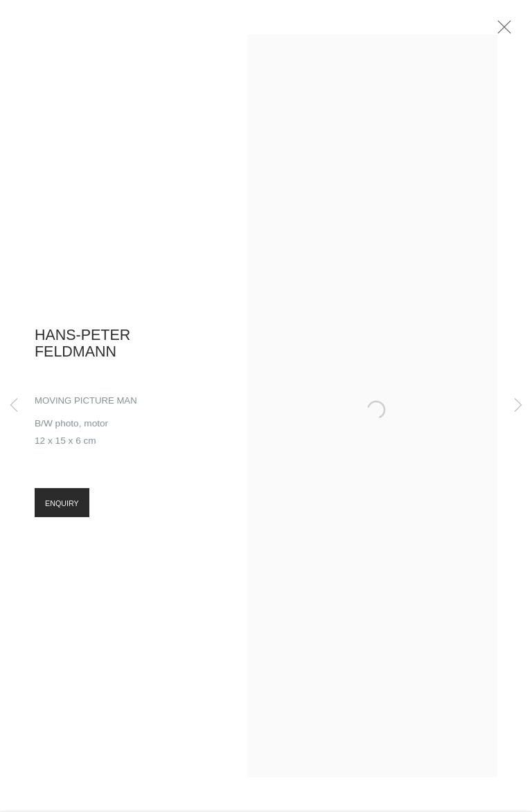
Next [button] (518, 406)
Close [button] (508, 31)
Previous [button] (14, 406)
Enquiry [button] (62, 509)
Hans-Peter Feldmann (82, 349)
